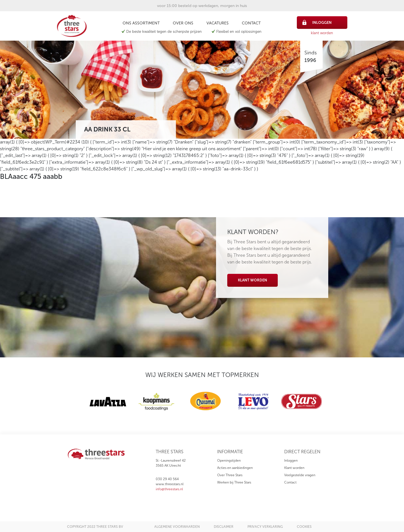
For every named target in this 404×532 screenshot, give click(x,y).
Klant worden (252, 280)
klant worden (322, 33)
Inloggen (291, 461)
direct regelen (302, 452)
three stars (170, 452)
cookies (304, 527)
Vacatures (218, 23)
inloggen (317, 22)
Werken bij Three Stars (234, 482)
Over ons (183, 23)
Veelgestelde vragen (300, 475)
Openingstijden (229, 461)
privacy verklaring (265, 527)
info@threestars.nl (169, 489)
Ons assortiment (141, 23)
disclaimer (224, 527)
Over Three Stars (230, 475)
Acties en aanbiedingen (235, 468)
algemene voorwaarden (177, 527)
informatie (230, 452)
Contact (251, 23)
